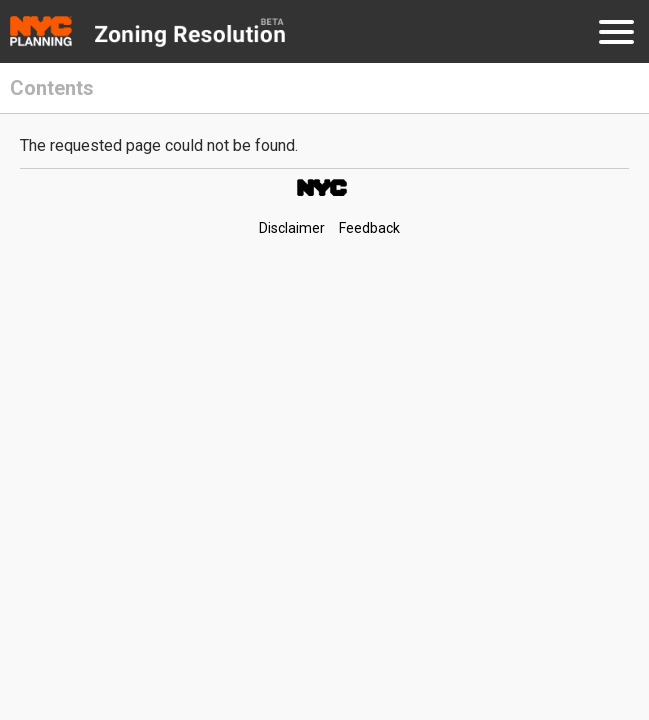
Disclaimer (292, 228)
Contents (52, 88)
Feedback (369, 228)
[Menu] (616, 35)
